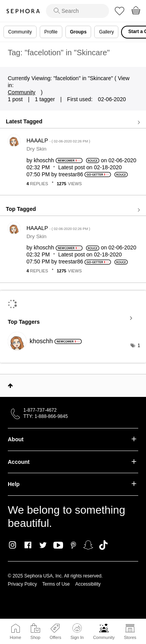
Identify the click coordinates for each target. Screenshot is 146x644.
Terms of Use (56, 584)
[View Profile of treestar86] (71, 174)
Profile (51, 32)
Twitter (43, 545)
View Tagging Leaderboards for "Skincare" (73, 318)
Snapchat (88, 545)
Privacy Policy (22, 584)
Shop (35, 637)
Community (104, 637)
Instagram (13, 545)
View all (73, 122)
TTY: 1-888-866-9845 (46, 416)
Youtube (58, 546)
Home (15, 637)
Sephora (23, 11)
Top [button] (10, 386)
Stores (130, 637)
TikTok (103, 545)
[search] (77, 11)
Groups (78, 32)
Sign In (77, 632)
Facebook (28, 545)
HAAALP (58, 140)
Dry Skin (36, 149)
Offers (55, 637)
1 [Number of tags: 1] (139, 346)
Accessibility (88, 584)
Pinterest (73, 545)
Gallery (106, 32)
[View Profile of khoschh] (44, 160)
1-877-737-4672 (40, 410)
